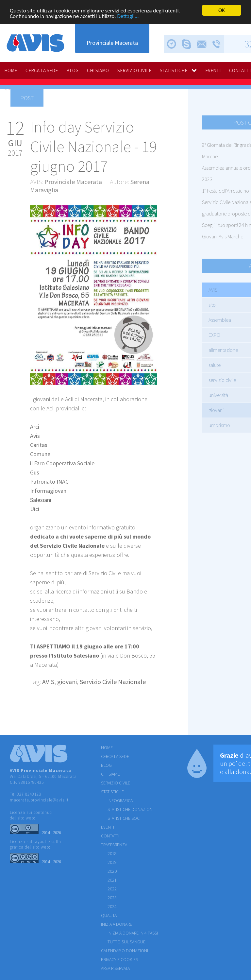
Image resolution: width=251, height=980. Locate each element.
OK (222, 10)
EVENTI (213, 70)
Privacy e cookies (119, 959)
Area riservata (115, 968)
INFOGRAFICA (120, 800)
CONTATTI (110, 836)
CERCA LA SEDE (42, 70)
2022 (112, 889)
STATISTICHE (174, 70)
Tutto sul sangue (126, 942)
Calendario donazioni (125, 951)
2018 (112, 853)
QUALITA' (109, 915)
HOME (11, 70)
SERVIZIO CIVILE (134, 70)
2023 (112, 898)
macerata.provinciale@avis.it (39, 800)
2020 (112, 871)
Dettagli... (128, 16)
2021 (112, 880)
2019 (112, 862)
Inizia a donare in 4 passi (133, 933)
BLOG (72, 70)
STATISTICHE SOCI (124, 818)
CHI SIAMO (98, 70)
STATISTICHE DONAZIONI (131, 809)
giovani (67, 682)
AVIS (48, 682)
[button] (151, 211)
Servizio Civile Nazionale (113, 682)
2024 (112, 906)
